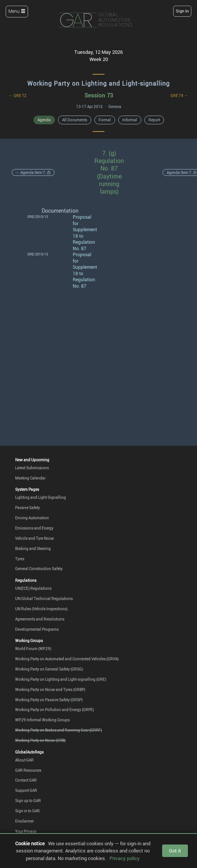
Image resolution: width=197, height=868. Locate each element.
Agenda (44, 120)
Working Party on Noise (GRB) (40, 740)
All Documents (75, 120)
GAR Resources (28, 770)
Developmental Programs (37, 629)
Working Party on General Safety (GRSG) (49, 669)
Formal (105, 120)
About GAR (24, 760)
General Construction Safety (39, 569)
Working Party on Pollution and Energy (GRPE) (55, 710)
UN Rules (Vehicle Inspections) (41, 609)
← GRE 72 (18, 96)
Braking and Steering (33, 548)
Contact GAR (26, 780)
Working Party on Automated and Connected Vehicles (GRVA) (67, 659)
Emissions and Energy (34, 528)
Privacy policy (125, 858)
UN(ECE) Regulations (33, 588)
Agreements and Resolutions (40, 619)
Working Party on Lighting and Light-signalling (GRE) (61, 679)
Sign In (182, 11)
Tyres (20, 559)
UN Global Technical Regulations (44, 599)
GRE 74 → (179, 96)
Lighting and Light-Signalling (41, 497)
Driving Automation (32, 518)
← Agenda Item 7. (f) (33, 172)
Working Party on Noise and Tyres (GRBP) (50, 689)
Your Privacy (26, 831)
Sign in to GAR (27, 811)
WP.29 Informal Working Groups (42, 720)
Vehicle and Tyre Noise (34, 538)
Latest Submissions (32, 468)
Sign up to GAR (28, 801)
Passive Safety (27, 508)
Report (154, 120)
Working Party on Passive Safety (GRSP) (49, 700)
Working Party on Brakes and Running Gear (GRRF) (59, 730)
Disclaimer (24, 821)
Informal (130, 120)
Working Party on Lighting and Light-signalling (98, 83)
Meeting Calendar (30, 478)
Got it (175, 851)
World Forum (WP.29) (33, 649)
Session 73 (99, 95)
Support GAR (26, 790)
